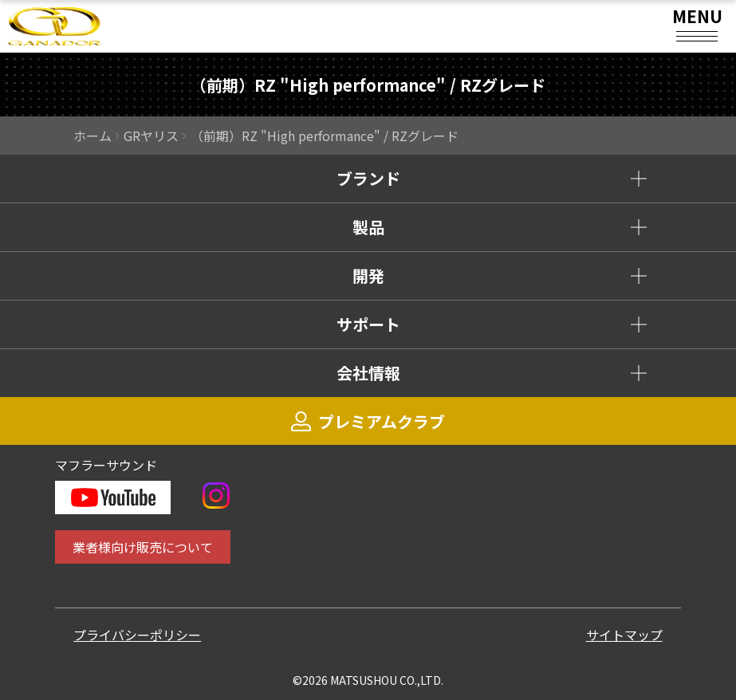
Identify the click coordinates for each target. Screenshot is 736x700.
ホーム (92, 136)
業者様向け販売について (143, 547)
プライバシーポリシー (137, 635)
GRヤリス (151, 136)
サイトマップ (624, 635)
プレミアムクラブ (368, 421)
